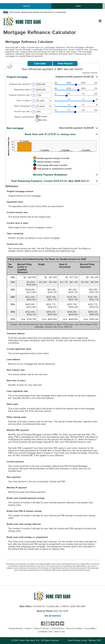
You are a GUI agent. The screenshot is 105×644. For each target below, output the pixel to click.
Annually (43, 116)
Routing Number (16, 628)
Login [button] (77, 6)
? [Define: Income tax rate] (33, 112)
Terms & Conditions (74, 628)
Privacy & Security (41, 628)
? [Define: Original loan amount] (33, 84)
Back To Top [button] (61, 632)
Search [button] (26, 6)
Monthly (43, 120)
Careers (28, 628)
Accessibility (90, 628)
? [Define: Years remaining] (33, 106)
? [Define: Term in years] (33, 101)
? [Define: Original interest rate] (33, 95)
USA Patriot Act (58, 628)
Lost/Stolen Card (45, 632)
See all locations (53, 616)
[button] (52, 77)
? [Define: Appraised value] (33, 90)
